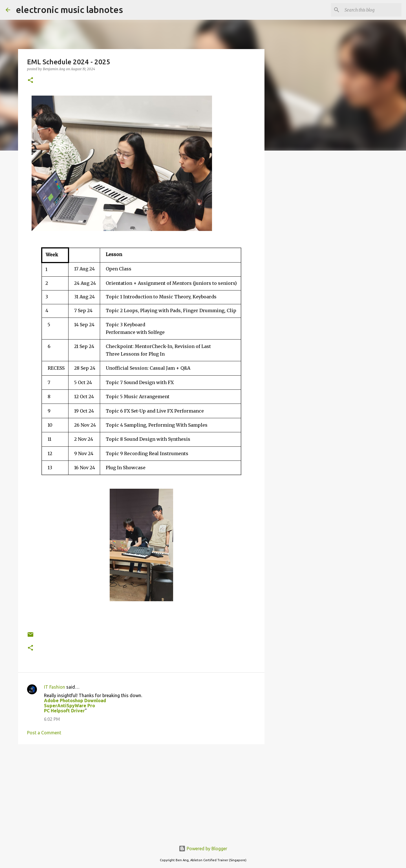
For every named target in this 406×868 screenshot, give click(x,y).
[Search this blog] (372, 10)
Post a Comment (44, 733)
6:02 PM (52, 719)
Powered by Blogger (203, 849)
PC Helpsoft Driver (64, 711)
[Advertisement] (141, 792)
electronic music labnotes (69, 10)
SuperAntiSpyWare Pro (69, 706)
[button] (30, 81)
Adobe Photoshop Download (75, 700)
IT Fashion (55, 687)
